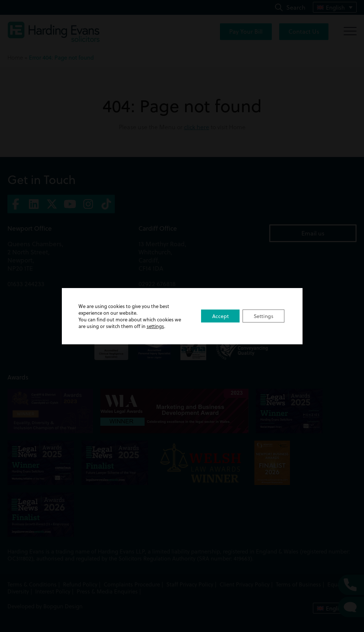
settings (155, 326)
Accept (220, 316)
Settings (263, 316)
